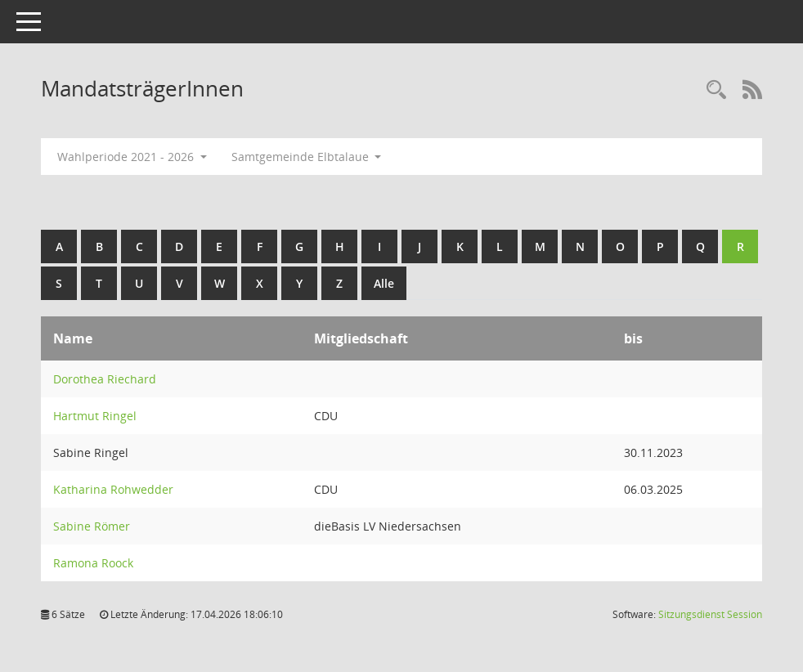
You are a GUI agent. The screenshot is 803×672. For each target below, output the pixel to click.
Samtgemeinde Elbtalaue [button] (307, 157)
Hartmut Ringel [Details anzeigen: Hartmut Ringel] (95, 416)
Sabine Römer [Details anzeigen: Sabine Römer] (92, 526)
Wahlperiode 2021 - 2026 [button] (132, 157)
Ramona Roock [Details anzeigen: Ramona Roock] (93, 563)
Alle (384, 283)
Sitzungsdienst (710, 614)
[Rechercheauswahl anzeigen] (716, 90)
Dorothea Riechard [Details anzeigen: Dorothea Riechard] (105, 379)
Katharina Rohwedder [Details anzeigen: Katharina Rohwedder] (113, 489)
